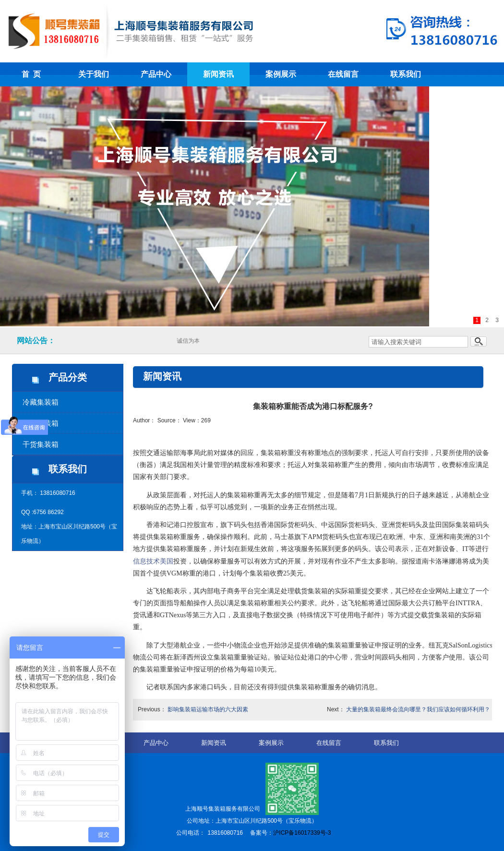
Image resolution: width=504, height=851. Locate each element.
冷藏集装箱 (41, 402)
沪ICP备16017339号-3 (302, 833)
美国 (167, 561)
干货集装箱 (41, 444)
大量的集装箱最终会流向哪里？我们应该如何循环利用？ (418, 709)
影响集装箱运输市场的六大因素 (208, 709)
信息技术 (146, 561)
